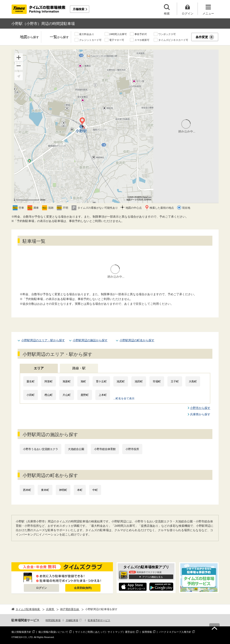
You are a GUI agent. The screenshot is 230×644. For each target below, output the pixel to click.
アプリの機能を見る (153, 577)
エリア (39, 368)
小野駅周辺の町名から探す (137, 340)
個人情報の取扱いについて (53, 632)
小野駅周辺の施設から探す (90, 340)
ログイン (41, 588)
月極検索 (79, 9)
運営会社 (130, 632)
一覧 (59, 37)
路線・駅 (79, 368)
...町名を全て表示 (124, 398)
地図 (29, 37)
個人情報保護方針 (21, 632)
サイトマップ (115, 632)
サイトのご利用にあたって (90, 632)
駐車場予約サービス (99, 620)
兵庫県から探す (200, 414)
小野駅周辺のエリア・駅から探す (43, 340)
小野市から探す (200, 408)
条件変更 (205, 37)
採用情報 (147, 632)
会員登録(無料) (83, 588)
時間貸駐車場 (53, 620)
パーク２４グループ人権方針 (175, 632)
